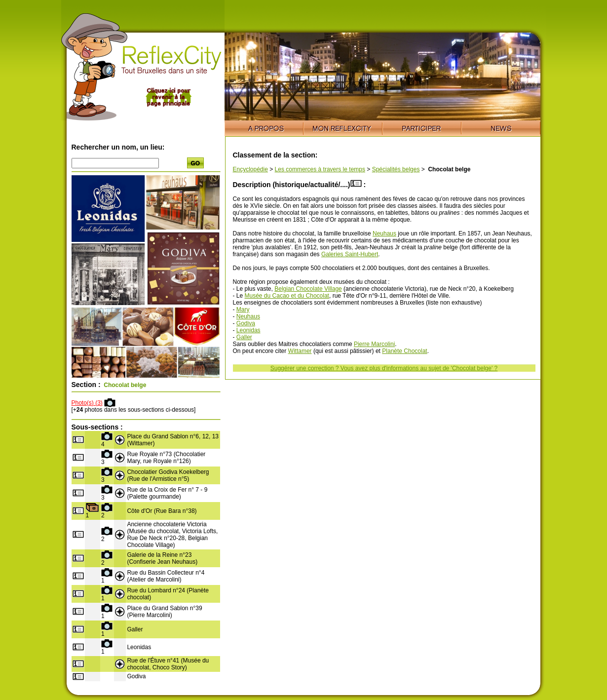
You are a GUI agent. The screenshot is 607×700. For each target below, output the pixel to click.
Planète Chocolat (404, 351)
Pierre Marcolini (374, 344)
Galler (244, 337)
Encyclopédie (250, 169)
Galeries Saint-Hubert (350, 254)
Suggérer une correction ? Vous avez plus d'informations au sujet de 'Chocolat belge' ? (384, 368)
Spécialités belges (396, 169)
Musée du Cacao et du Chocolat (287, 296)
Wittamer (300, 351)
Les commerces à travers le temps (320, 169)
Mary (243, 310)
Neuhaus (384, 233)
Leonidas (248, 330)
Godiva (246, 323)
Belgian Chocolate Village (308, 289)
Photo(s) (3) (87, 403)
